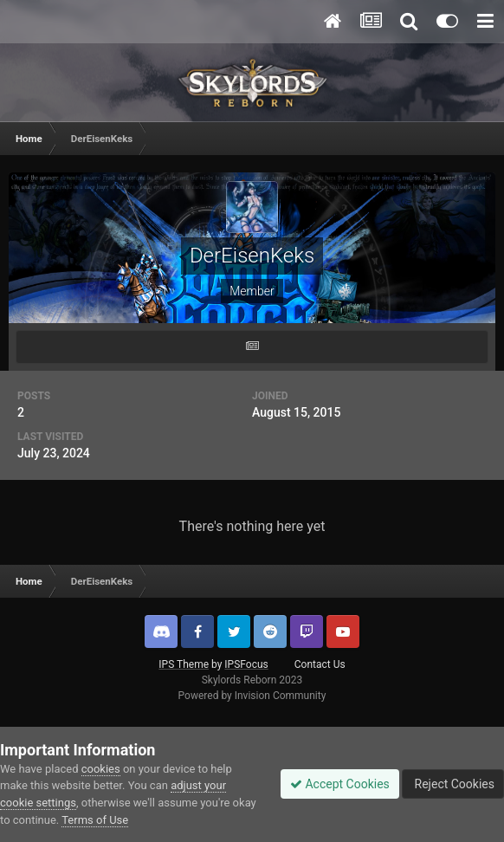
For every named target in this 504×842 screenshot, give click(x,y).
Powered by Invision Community (252, 696)
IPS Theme (184, 664)
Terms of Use (95, 820)
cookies (101, 769)
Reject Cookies (453, 784)
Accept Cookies (340, 784)
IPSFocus (246, 664)
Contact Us (320, 664)
